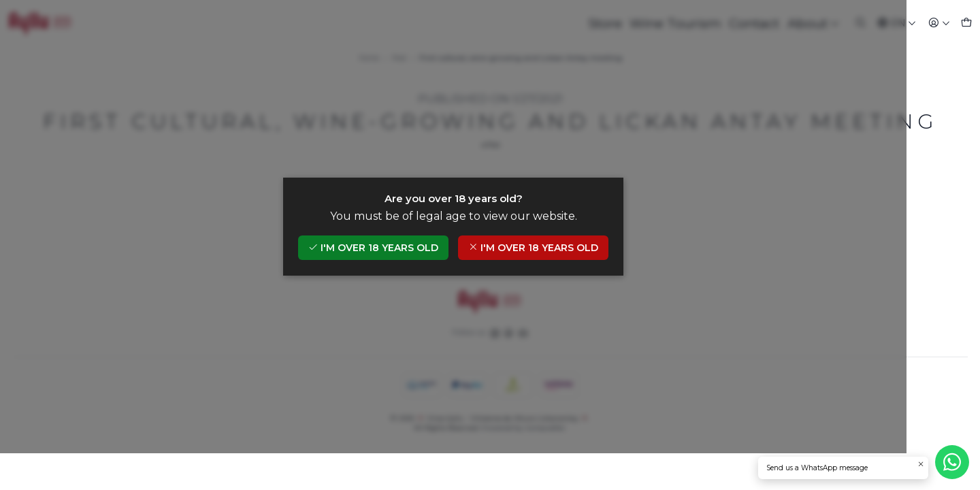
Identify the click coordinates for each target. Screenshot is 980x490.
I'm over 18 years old (410, 266)
